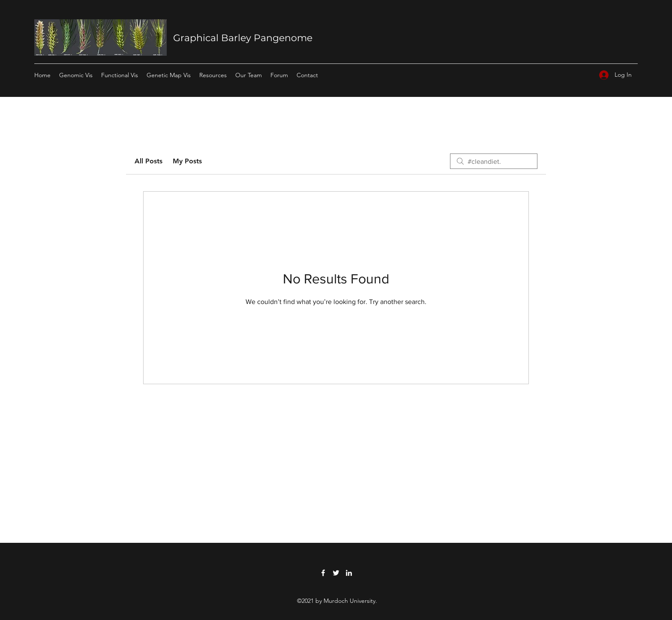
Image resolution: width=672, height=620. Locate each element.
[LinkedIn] (349, 573)
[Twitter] (336, 573)
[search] (494, 161)
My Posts (187, 161)
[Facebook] (323, 573)
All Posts (148, 161)
